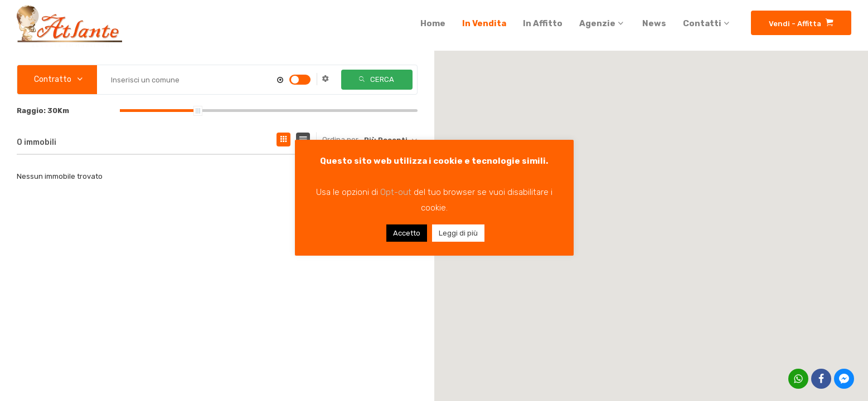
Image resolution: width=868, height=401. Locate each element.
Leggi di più (458, 233)
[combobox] (57, 80)
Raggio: (43, 111)
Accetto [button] (407, 233)
